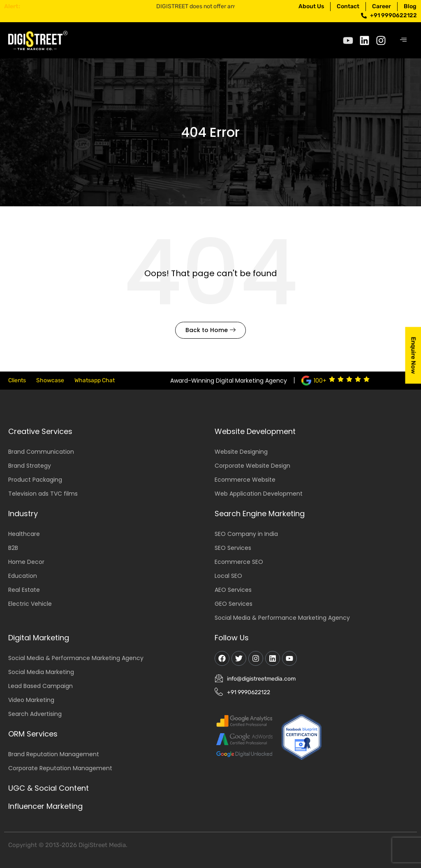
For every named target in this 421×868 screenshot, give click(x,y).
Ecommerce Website (245, 480)
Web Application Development (259, 494)
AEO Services (233, 590)
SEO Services (233, 548)
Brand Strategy (30, 466)
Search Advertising (35, 714)
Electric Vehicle (30, 604)
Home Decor (26, 562)
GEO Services (234, 604)
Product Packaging (35, 480)
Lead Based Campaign (40, 686)
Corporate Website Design (252, 466)
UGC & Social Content (49, 788)
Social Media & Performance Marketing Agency (282, 618)
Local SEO (228, 576)
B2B (13, 548)
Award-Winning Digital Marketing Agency (229, 381)
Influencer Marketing (45, 806)
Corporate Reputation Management (60, 768)
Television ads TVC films (43, 494)
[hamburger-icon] (404, 40)
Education (23, 576)
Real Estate (24, 590)
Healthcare (24, 534)
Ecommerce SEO (239, 562)
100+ (320, 381)
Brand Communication (41, 452)
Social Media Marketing (41, 672)
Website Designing (241, 452)
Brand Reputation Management (54, 754)
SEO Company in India (246, 534)
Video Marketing (31, 700)
